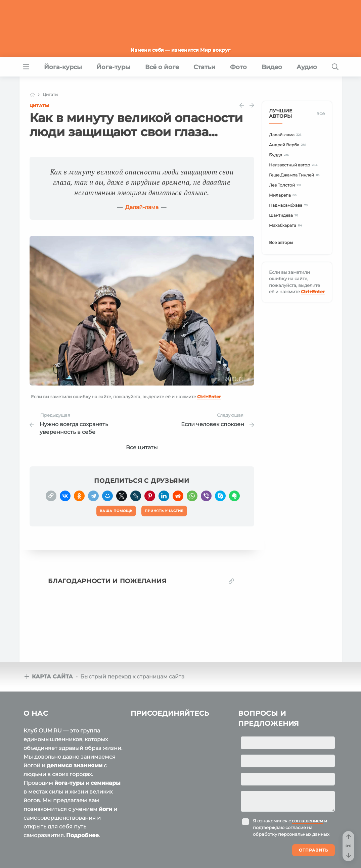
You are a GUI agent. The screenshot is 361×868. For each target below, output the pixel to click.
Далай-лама (142, 207)
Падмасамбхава (289, 205)
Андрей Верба (289, 145)
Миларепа (284, 195)
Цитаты (39, 106)
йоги (105, 809)
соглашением (307, 821)
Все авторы (281, 242)
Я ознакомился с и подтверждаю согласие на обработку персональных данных (291, 827)
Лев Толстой (286, 185)
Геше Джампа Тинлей (295, 175)
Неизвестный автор (294, 165)
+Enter (209, 397)
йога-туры (69, 783)
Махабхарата (287, 225)
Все (321, 113)
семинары (106, 783)
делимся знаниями (75, 765)
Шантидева (285, 215)
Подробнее (82, 835)
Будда (280, 155)
